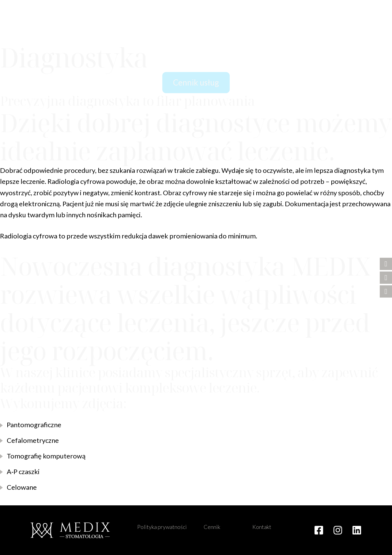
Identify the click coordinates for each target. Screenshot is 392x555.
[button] (374, 34)
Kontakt (262, 527)
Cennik (212, 527)
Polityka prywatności (162, 527)
